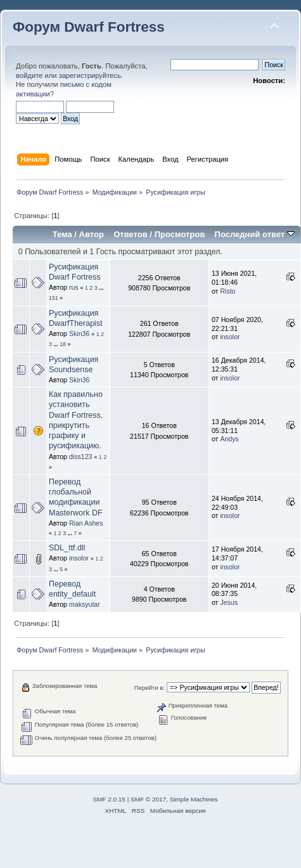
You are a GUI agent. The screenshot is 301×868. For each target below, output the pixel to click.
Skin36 (79, 334)
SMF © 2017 (148, 799)
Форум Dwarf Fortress (89, 27)
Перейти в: (150, 688)
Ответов (131, 234)
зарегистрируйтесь (90, 75)
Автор (92, 234)
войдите (29, 75)
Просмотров (180, 234)
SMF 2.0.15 (109, 799)
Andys (229, 439)
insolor (230, 337)
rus (74, 287)
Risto (227, 291)
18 (63, 344)
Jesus (229, 602)
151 (54, 298)
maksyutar (85, 604)
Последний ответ (255, 234)
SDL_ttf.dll (67, 548)
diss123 (81, 457)
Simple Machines (194, 799)
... (101, 288)
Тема (62, 234)
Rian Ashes (86, 523)
